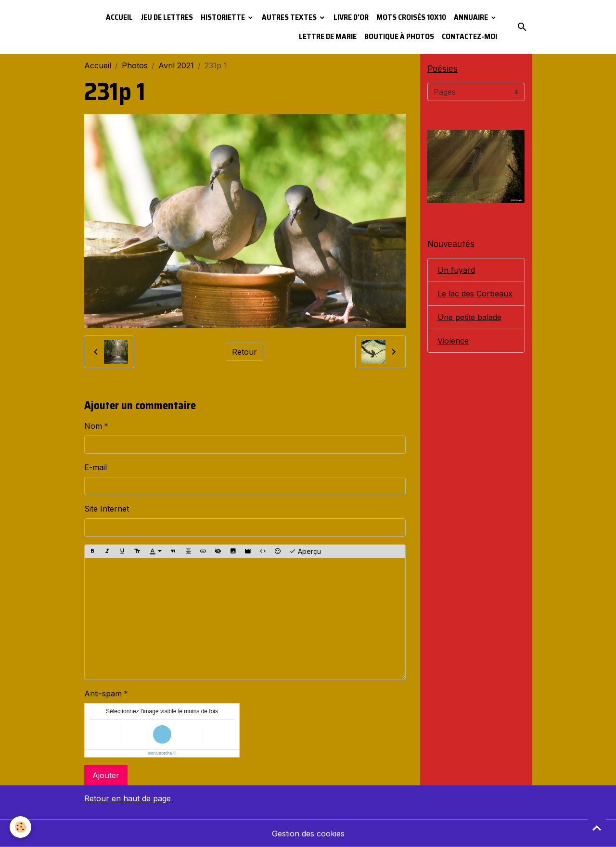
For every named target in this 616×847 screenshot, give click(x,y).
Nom (93, 426)
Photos (135, 65)
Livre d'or (351, 17)
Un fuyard (456, 270)
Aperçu (305, 552)
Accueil (119, 17)
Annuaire (472, 17)
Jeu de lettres (167, 17)
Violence (453, 341)
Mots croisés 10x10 (411, 17)
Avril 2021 (176, 65)
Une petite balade (469, 317)
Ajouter (106, 775)
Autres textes (290, 17)
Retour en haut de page (128, 798)
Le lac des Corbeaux (475, 294)
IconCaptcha (160, 753)
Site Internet (107, 509)
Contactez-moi (469, 36)
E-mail (96, 467)
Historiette (224, 17)
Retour (244, 352)
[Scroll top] (597, 828)
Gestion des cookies (308, 834)
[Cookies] (20, 827)
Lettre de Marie (328, 36)
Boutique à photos (399, 36)
